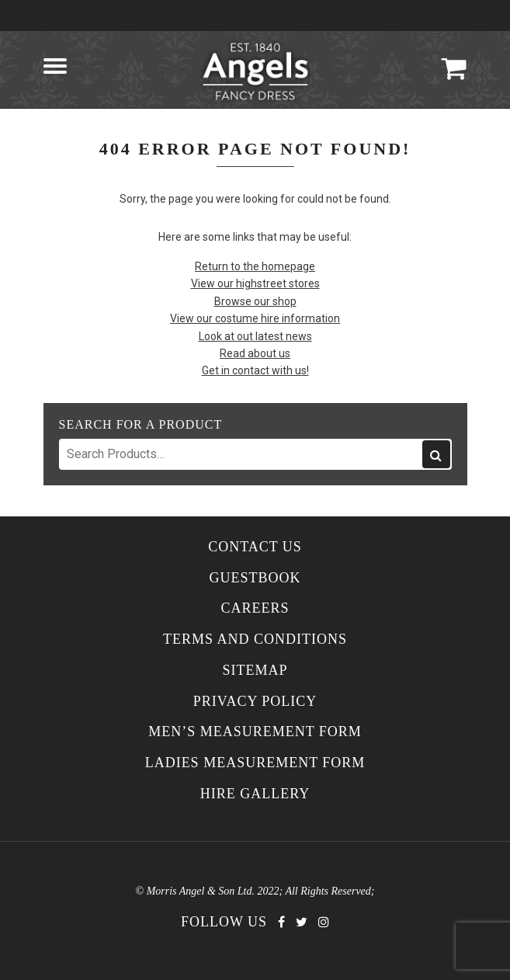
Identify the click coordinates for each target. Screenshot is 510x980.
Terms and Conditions (255, 639)
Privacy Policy (255, 702)
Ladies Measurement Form (255, 763)
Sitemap (255, 671)
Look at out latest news (255, 336)
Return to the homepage (255, 266)
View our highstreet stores (255, 283)
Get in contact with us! (255, 370)
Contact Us (255, 547)
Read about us (255, 353)
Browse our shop (255, 301)
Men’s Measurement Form (255, 732)
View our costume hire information (255, 318)
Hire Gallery (255, 794)
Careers (255, 608)
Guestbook (255, 578)
